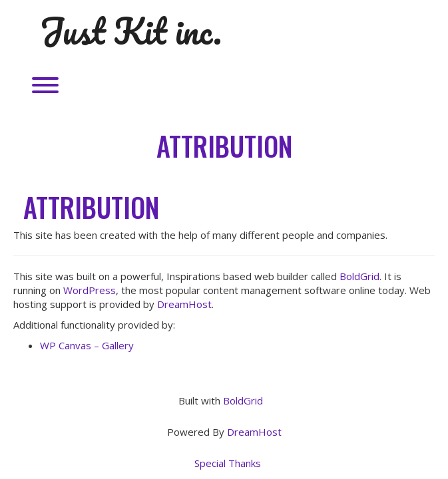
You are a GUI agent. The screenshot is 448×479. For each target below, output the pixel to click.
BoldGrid (359, 276)
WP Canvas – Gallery (87, 345)
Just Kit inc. (131, 31)
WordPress (90, 290)
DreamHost (184, 304)
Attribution (224, 146)
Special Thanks (228, 463)
